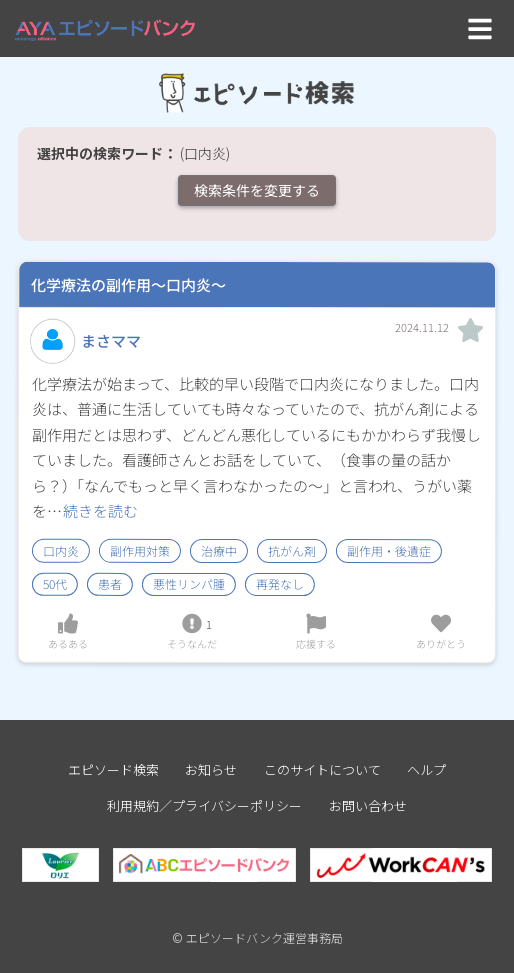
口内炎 (61, 550)
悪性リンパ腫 (189, 584)
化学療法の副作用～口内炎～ (128, 284)
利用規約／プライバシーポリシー (204, 805)
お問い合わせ (368, 805)
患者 (110, 584)
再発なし (280, 584)
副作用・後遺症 (389, 550)
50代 (55, 584)
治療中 (219, 550)
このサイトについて (322, 769)
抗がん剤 (292, 550)
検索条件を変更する (257, 190)
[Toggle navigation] (480, 28)
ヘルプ (426, 769)
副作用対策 (140, 550)
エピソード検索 (113, 769)
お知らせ (211, 769)
